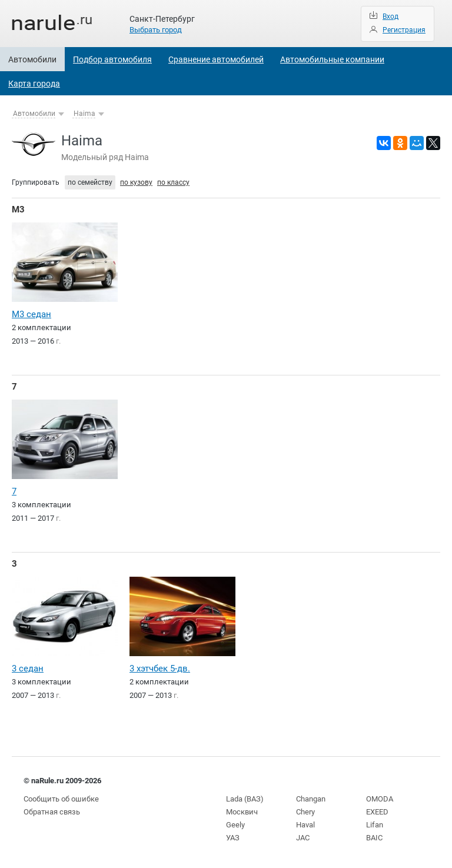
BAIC (374, 838)
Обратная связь (52, 812)
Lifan (375, 825)
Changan (311, 799)
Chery (305, 812)
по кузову (136, 182)
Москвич (242, 812)
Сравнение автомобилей (216, 59)
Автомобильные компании (332, 59)
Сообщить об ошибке (61, 799)
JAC (303, 838)
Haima (84, 114)
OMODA (380, 799)
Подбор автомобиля (112, 59)
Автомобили (32, 59)
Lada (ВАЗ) (245, 799)
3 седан (28, 669)
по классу (173, 182)
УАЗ (233, 838)
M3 (18, 209)
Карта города (34, 84)
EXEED (377, 812)
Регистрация (404, 30)
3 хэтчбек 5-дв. (160, 669)
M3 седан (31, 314)
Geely (235, 825)
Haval (305, 825)
